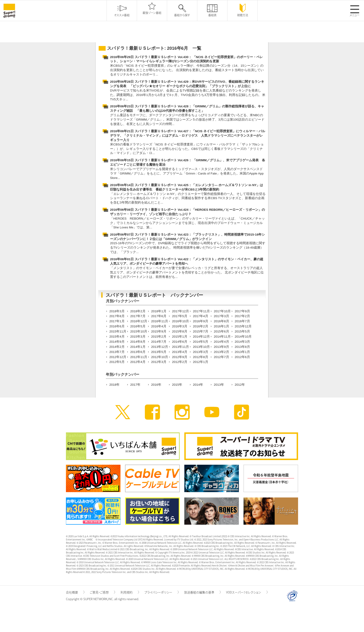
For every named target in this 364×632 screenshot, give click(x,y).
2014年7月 (159, 342)
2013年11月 (180, 347)
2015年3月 (138, 337)
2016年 (156, 385)
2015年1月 (180, 337)
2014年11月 (222, 337)
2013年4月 (180, 352)
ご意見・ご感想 (102, 592)
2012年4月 (138, 362)
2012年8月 (201, 357)
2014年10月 (243, 337)
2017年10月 (222, 311)
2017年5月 (180, 316)
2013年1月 (242, 352)
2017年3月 (221, 316)
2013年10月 (201, 347)
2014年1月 (138, 347)
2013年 (219, 385)
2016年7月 (242, 321)
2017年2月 (242, 316)
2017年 (135, 385)
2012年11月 (139, 357)
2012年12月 (118, 357)
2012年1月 (201, 362)
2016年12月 (139, 321)
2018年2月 (138, 311)
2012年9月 (180, 357)
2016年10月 (180, 321)
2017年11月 (201, 311)
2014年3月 (242, 342)
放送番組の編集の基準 (202, 592)
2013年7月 (117, 352)
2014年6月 (180, 342)
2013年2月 (221, 352)
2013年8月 (242, 347)
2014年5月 (201, 342)
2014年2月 (117, 347)
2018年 (114, 385)
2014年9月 (117, 342)
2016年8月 (221, 321)
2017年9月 (242, 311)
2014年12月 (201, 337)
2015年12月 (243, 326)
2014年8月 (138, 342)
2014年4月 (221, 342)
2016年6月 (117, 326)
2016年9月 (201, 321)
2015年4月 (117, 337)
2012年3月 (159, 362)
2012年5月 (117, 362)
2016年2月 (201, 326)
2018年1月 (159, 311)
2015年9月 (159, 331)
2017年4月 (201, 316)
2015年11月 (118, 331)
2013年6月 (138, 352)
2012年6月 (242, 357)
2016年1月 (221, 326)
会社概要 (75, 592)
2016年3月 (180, 326)
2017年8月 (117, 316)
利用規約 (130, 592)
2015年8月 (180, 331)
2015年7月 (201, 331)
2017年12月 (180, 311)
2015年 (177, 385)
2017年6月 (159, 316)
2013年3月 (201, 352)
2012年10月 (160, 357)
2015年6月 (221, 331)
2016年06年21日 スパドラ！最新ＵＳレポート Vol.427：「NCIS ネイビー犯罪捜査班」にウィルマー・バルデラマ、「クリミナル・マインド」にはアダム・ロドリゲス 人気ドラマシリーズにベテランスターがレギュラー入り (188, 136)
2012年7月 (221, 357)
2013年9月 (221, 347)
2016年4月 (159, 326)
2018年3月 (117, 311)
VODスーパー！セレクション (247, 592)
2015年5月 (242, 331)
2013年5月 (159, 352)
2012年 (240, 385)
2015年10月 (139, 331)
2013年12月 (160, 347)
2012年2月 (180, 362)
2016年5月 (138, 326)
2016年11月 (160, 321)
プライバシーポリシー (162, 592)
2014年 (198, 385)
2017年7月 (138, 316)
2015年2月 (159, 337)
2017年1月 (117, 321)
